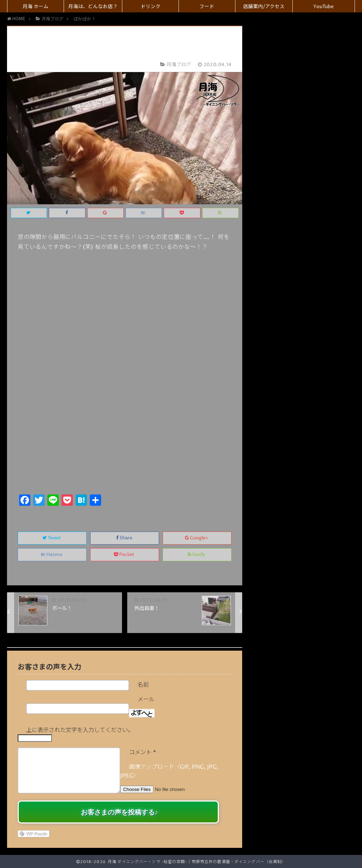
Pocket (125, 555)
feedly (197, 555)
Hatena (52, 555)
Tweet (52, 538)
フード (207, 7)
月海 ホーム (36, 7)
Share (125, 538)
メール (146, 699)
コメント (142, 752)
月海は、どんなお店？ (93, 7)
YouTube (323, 7)
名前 (143, 685)
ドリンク (151, 7)
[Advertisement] (125, 439)
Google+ (197, 538)
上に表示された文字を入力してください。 (80, 730)
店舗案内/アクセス (264, 7)
